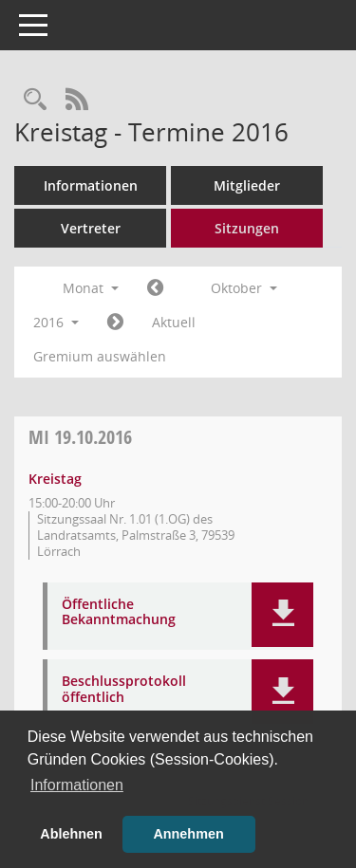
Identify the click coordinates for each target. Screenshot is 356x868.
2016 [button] (56, 322)
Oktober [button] (244, 288)
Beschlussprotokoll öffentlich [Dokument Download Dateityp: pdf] (124, 690)
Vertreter (91, 228)
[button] (282, 615)
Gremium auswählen (100, 356)
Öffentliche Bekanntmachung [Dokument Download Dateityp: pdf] (119, 613)
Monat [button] (91, 288)
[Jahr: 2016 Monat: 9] (155, 288)
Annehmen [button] (188, 834)
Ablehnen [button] (71, 834)
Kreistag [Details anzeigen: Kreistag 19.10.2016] (55, 479)
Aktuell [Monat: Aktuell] (174, 322)
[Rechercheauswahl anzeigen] (35, 100)
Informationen (91, 185)
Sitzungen (247, 228)
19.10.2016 (80, 437)
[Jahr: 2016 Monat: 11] (115, 323)
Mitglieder (247, 185)
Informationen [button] (77, 785)
